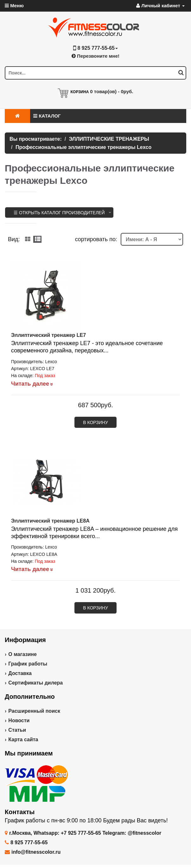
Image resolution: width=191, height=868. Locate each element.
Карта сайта (23, 739)
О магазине (22, 654)
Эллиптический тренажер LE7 (48, 335)
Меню (14, 6)
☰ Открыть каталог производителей (59, 213)
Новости (19, 720)
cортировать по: (96, 239)
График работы (28, 664)
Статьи (17, 730)
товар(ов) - (111, 91)
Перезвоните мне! (95, 56)
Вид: (14, 239)
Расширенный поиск (34, 711)
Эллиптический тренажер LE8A (50, 521)
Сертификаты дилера (35, 683)
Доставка (20, 673)
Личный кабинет (160, 6)
